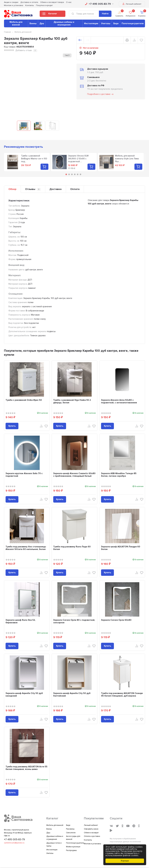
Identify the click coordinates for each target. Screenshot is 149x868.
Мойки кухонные (73, 847)
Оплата (75, 189)
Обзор (12, 189)
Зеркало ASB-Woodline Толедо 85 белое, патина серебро (119, 475)
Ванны (33, 23)
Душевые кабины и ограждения (64, 23)
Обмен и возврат (91, 833)
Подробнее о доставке (100, 94)
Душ (42, 23)
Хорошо (125, 861)
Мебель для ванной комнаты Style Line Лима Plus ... (127, 159)
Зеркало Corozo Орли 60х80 (116, 620)
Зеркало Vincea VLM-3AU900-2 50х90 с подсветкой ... (79, 159)
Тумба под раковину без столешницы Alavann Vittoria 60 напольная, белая (26, 548)
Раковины (70, 829)
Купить (12, 426)
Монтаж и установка (14, 5)
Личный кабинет (132, 4)
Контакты (30, 5)
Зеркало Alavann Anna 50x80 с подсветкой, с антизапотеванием (119, 401)
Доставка (56, 189)
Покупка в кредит (44, 5)
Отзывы (33, 189)
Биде (116, 23)
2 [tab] (69, 174)
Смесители (71, 833)
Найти (105, 14)
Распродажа (71, 850)
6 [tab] (80, 174)
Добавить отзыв (24, 50)
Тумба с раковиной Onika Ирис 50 (24, 400)
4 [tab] (75, 174)
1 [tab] (66, 174)
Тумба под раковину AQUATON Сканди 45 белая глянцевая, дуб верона (122, 695)
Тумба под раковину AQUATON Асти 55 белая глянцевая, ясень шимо (26, 768)
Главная (7, 32)
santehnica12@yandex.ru (14, 843)
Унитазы (106, 23)
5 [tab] (78, 174)
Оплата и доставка (92, 836)
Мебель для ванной (16, 23)
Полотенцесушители (133, 23)
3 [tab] (72, 174)
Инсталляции (91, 23)
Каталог (49, 14)
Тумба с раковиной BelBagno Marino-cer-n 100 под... (34, 159)
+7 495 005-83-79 (99, 4)
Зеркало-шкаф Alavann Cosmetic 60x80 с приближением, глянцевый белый (74, 475)
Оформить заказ (91, 829)
